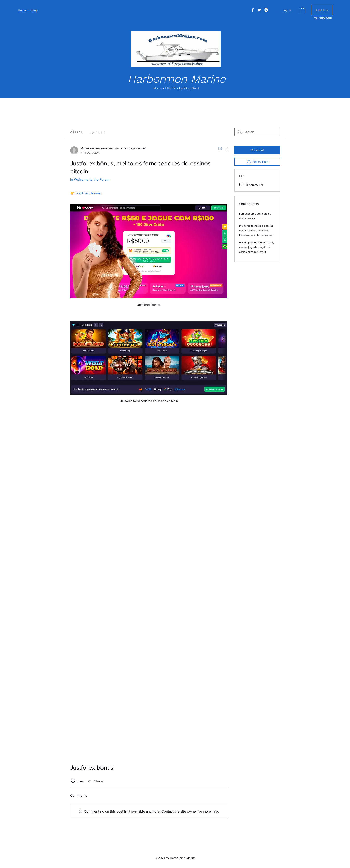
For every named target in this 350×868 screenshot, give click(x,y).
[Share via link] (95, 781)
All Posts (77, 132)
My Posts (97, 132)
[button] (302, 10)
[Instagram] (266, 10)
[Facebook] (253, 10)
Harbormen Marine (177, 79)
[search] (257, 132)
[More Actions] (225, 149)
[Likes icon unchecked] (73, 781)
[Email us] (322, 10)
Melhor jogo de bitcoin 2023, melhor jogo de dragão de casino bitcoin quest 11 (256, 247)
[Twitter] (259, 10)
